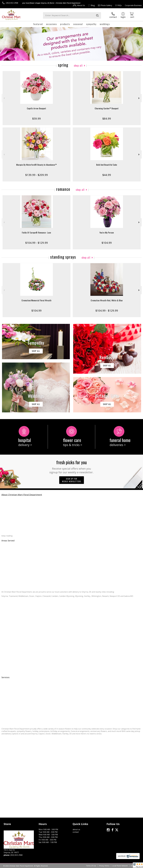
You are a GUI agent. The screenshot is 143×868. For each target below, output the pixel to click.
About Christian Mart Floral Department (22, 495)
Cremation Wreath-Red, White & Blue (107, 300)
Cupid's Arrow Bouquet (37, 108)
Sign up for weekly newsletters (72, 480)
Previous (4, 98)
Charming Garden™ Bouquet (107, 108)
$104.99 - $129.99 (37, 243)
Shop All (78, 65)
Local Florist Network (120, 866)
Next (139, 98)
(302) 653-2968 (12, 3)
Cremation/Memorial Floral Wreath (36, 300)
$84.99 (107, 119)
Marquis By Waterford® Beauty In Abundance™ (37, 165)
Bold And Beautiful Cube (107, 165)
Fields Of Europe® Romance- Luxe (36, 233)
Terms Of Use (91, 866)
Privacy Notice (104, 866)
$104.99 (107, 243)
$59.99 (36, 119)
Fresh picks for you (72, 466)
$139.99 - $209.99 (37, 175)
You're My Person (107, 233)
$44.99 (107, 175)
